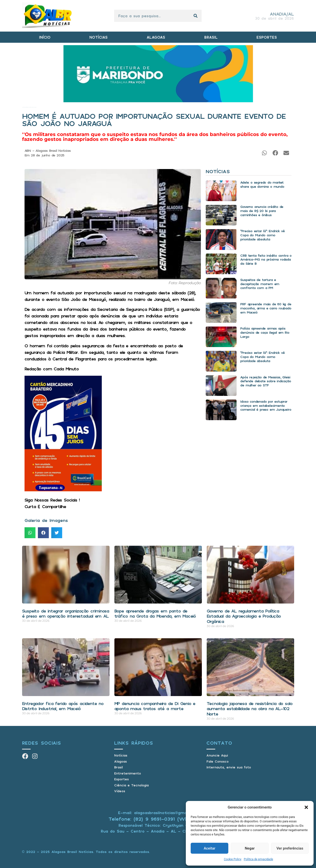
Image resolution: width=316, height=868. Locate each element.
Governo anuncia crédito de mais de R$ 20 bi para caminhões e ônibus (262, 211)
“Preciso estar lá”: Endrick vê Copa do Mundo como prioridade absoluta (262, 235)
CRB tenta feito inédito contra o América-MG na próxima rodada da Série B (266, 260)
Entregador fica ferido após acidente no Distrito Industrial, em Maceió (63, 706)
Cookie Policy (233, 859)
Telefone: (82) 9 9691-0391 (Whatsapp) (158, 819)
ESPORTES (267, 37)
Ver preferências (290, 848)
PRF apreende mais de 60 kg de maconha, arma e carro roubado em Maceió (266, 308)
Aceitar (210, 848)
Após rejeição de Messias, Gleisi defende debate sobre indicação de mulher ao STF (265, 381)
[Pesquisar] (196, 16)
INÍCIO (45, 37)
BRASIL (211, 37)
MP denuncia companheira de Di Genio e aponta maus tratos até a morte (155, 706)
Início (22, 107)
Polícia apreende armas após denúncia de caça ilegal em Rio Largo (265, 332)
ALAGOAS (156, 37)
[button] (306, 807)
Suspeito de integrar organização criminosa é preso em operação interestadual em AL (66, 613)
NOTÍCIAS (98, 37)
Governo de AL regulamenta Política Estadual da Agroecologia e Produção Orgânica (244, 616)
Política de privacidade (259, 859)
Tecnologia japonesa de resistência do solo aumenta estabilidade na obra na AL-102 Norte (250, 709)
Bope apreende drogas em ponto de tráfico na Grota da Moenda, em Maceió (155, 613)
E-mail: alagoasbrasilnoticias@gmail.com (158, 813)
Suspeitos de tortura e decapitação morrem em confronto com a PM (260, 284)
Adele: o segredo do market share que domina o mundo (262, 184)
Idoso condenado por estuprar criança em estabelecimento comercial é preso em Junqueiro (266, 405)
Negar (250, 848)
